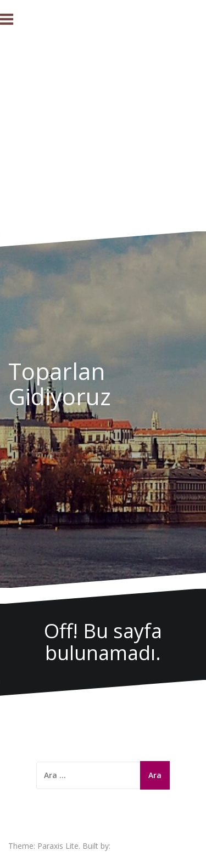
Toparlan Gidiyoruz (60, 384)
